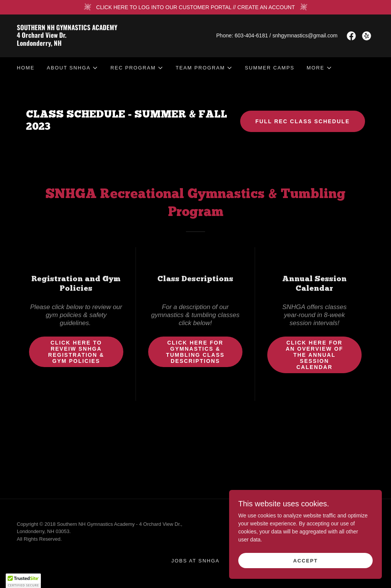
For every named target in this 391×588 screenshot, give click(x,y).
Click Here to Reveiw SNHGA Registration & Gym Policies (76, 352)
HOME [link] (26, 68)
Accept (306, 561)
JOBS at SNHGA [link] (195, 561)
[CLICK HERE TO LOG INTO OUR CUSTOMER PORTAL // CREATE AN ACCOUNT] (195, 7)
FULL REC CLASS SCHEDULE (303, 121)
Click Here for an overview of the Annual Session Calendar (314, 355)
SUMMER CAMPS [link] (270, 68)
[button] (72, 68)
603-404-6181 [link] (251, 35)
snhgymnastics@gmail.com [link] (305, 35)
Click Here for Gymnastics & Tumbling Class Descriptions (195, 352)
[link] (106, 44)
